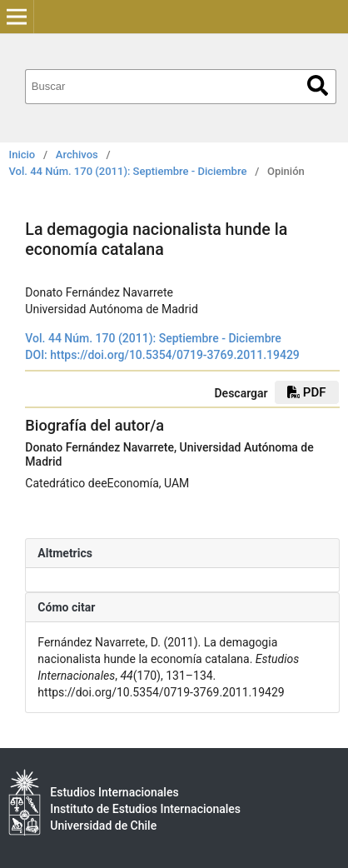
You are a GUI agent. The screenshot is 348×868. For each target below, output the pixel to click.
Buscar (318, 85)
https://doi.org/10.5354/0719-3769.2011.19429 (175, 355)
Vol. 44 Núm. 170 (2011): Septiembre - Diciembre (128, 171)
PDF (306, 392)
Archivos (77, 155)
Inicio (22, 155)
